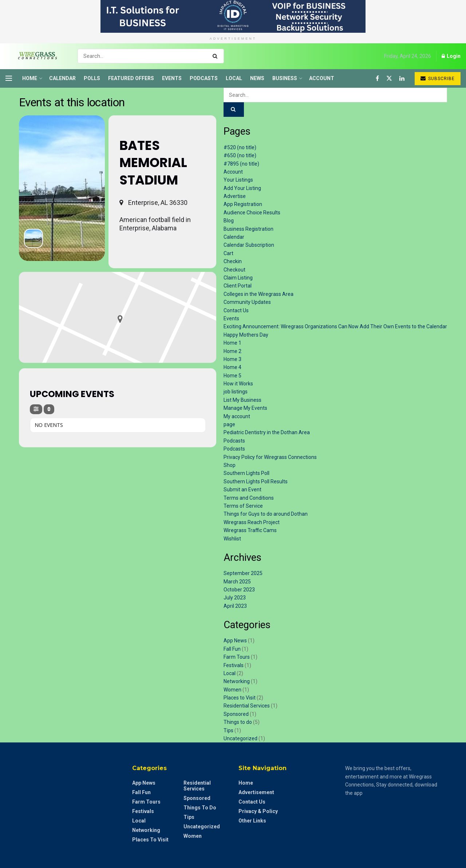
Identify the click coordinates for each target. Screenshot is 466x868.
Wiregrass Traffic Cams (250, 530)
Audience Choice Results (252, 213)
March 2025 (237, 582)
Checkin (233, 261)
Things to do (238, 722)
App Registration (243, 204)
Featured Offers (131, 78)
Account (322, 78)
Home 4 (232, 367)
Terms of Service (243, 506)
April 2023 (235, 606)
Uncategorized (240, 738)
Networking (237, 681)
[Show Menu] (9, 78)
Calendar (62, 78)
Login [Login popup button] (451, 56)
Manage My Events (245, 408)
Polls (92, 78)
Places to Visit (240, 698)
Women (232, 690)
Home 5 (232, 376)
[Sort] (49, 409)
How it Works (238, 384)
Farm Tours (237, 657)
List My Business (242, 400)
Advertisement (256, 792)
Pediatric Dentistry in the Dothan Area (267, 432)
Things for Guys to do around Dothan (266, 514)
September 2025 (243, 573)
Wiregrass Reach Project (252, 522)
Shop (230, 465)
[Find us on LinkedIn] (402, 78)
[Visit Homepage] (35, 56)
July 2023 (235, 598)
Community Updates (247, 302)
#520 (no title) (240, 147)
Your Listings (238, 180)
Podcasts (204, 78)
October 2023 (239, 590)
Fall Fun (232, 649)
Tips (228, 730)
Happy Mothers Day (246, 335)
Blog (229, 221)
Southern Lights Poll (246, 473)
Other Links (252, 821)
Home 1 (232, 343)
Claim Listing (238, 278)
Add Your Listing (242, 188)
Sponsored (236, 714)
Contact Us (236, 310)
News (257, 78)
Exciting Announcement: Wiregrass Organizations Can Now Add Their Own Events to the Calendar (335, 326)
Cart (228, 253)
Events (172, 78)
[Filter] (36, 409)
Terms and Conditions (249, 498)
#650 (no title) (240, 155)
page (229, 424)
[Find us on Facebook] (377, 78)
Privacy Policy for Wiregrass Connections (270, 457)
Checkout (234, 270)
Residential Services (247, 706)
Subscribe (438, 78)
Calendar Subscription (249, 245)
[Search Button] (216, 56)
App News (235, 641)
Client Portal (238, 286)
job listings (236, 392)
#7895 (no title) (241, 164)
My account (237, 416)
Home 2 (232, 351)
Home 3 (232, 359)
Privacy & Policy (258, 811)
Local (234, 78)
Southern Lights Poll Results (256, 481)
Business (285, 78)
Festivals (234, 665)
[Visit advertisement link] (233, 16)
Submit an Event (242, 490)
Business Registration (248, 229)
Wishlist (232, 539)
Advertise (235, 196)
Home (30, 78)
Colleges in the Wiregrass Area (258, 294)
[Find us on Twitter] (389, 78)
